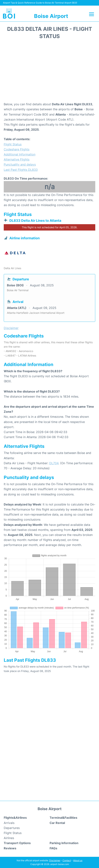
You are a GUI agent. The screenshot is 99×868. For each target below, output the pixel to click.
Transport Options (17, 843)
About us (78, 860)
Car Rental (57, 823)
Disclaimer (55, 860)
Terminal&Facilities (63, 818)
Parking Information (64, 843)
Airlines (9, 838)
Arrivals (9, 823)
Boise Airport (51, 16)
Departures (12, 828)
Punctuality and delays (20, 164)
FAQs (53, 848)
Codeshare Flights (17, 149)
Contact (67, 860)
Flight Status (13, 144)
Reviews (10, 848)
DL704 (54, 463)
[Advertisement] (49, 72)
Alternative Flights (17, 159)
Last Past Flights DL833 (21, 170)
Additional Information (20, 154)
